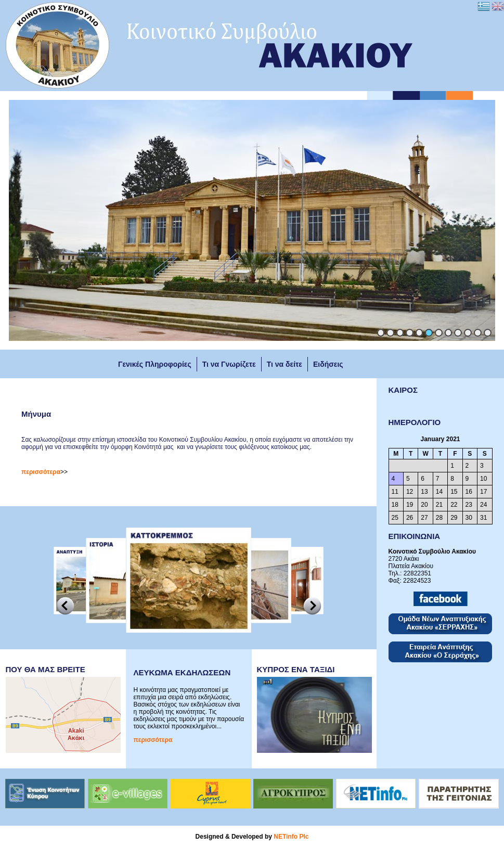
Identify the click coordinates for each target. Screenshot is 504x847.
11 (478, 333)
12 (488, 333)
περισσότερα (41, 472)
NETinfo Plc (291, 837)
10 (468, 333)
